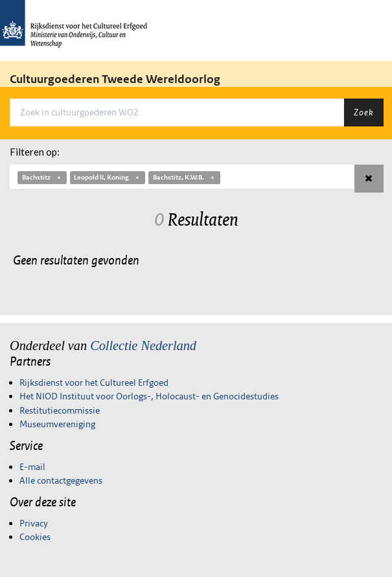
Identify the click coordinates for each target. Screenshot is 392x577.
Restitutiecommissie (60, 410)
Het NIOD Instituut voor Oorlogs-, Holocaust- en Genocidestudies (149, 396)
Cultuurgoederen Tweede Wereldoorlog (115, 79)
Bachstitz (42, 177)
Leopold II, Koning (107, 177)
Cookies (35, 537)
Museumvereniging (57, 424)
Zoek (363, 112)
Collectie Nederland (143, 346)
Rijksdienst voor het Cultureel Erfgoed (94, 383)
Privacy (34, 523)
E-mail (32, 467)
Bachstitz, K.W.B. (184, 177)
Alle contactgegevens (61, 480)
